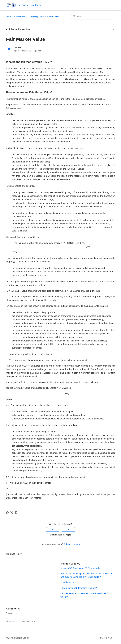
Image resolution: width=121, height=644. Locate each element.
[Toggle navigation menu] (110, 5)
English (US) (108, 638)
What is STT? (67, 582)
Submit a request (72, 544)
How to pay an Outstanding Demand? (79, 588)
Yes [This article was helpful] (53, 529)
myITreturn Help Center (16, 17)
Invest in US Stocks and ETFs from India (81, 568)
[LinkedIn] (16, 513)
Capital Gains (53, 17)
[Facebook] (7, 513)
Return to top (14, 553)
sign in (15, 621)
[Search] (93, 17)
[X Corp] (12, 513)
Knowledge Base (37, 17)
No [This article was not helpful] (68, 529)
